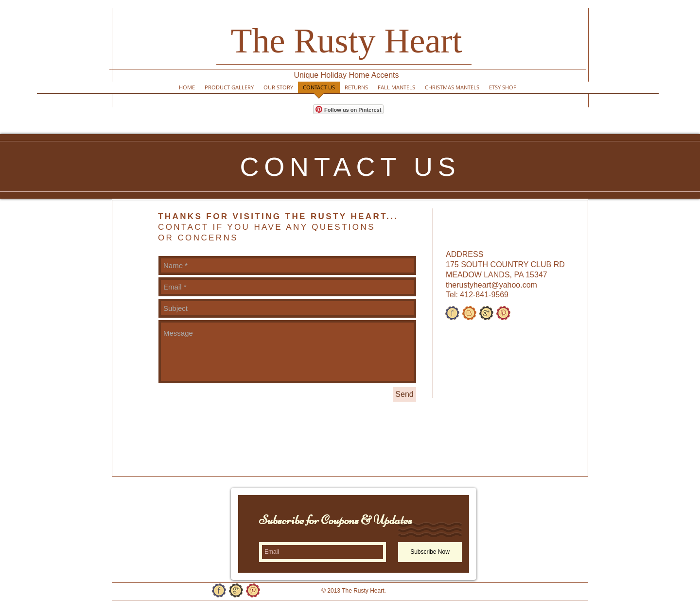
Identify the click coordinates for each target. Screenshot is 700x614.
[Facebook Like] (472, 595)
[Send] (404, 394)
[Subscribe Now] (430, 552)
